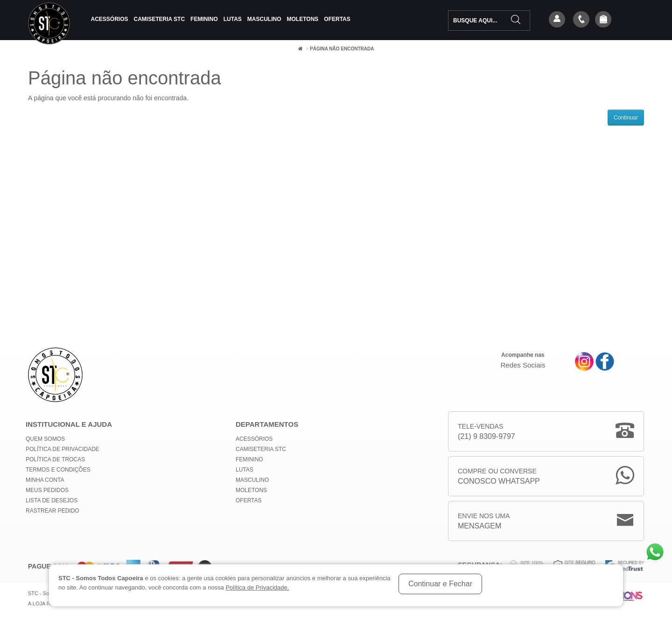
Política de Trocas (55, 459)
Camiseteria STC (160, 19)
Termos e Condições (58, 470)
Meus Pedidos (47, 490)
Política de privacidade (63, 449)
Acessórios (110, 19)
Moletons (303, 19)
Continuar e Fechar (440, 584)
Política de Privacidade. (257, 587)
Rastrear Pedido (52, 511)
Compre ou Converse (499, 477)
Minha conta (45, 480)
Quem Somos (45, 439)
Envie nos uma (484, 522)
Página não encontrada (342, 49)
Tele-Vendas (486, 432)
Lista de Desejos (52, 500)
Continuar (626, 118)
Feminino (204, 19)
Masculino (264, 19)
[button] (603, 20)
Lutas (233, 19)
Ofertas (337, 19)
